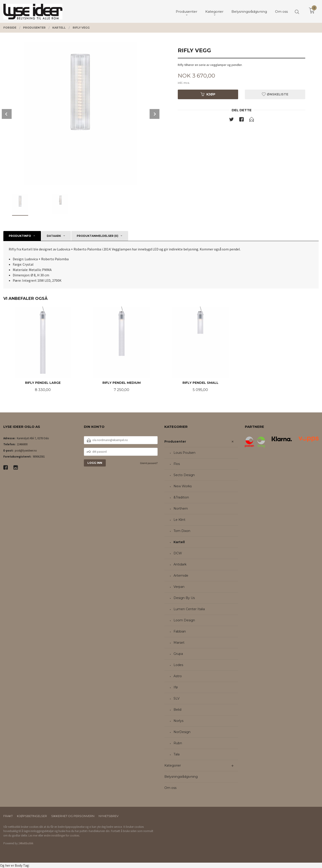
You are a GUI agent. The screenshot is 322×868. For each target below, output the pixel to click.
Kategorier (173, 765)
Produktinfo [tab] (20, 236)
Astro (178, 676)
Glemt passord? (149, 463)
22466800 (22, 444)
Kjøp (208, 94)
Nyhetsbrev (109, 816)
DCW (178, 553)
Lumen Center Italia (189, 609)
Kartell (179, 542)
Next (155, 114)
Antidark (180, 564)
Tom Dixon (182, 531)
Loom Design (184, 620)
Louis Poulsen (184, 453)
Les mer (33, 835)
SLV (177, 698)
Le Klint (179, 520)
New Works (183, 486)
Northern (181, 509)
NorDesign (182, 732)
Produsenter (175, 441)
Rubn (178, 743)
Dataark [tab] (54, 236)
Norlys (178, 721)
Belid (177, 710)
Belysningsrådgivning (181, 777)
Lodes (178, 665)
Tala (177, 754)
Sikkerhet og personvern (73, 816)
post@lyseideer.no (26, 451)
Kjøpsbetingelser (32, 816)
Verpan (179, 587)
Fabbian (180, 631)
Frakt (8, 816)
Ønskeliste (275, 94)
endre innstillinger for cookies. (62, 835)
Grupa (178, 654)
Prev (7, 114)
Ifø (176, 687)
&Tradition (181, 497)
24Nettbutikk (26, 843)
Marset (179, 643)
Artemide (181, 576)
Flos (177, 464)
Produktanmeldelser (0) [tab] (97, 236)
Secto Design (184, 475)
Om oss (170, 788)
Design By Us (184, 598)
